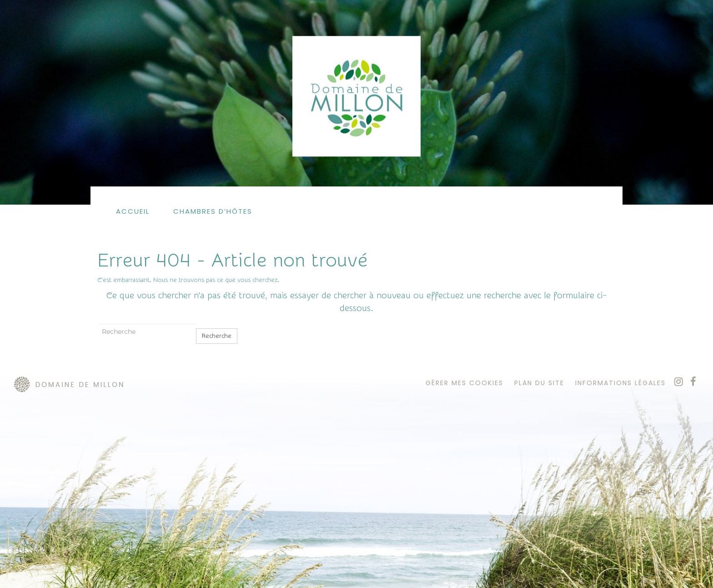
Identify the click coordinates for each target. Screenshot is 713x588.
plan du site (539, 383)
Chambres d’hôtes (213, 211)
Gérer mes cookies (464, 383)
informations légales (620, 383)
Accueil (133, 211)
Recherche (217, 336)
